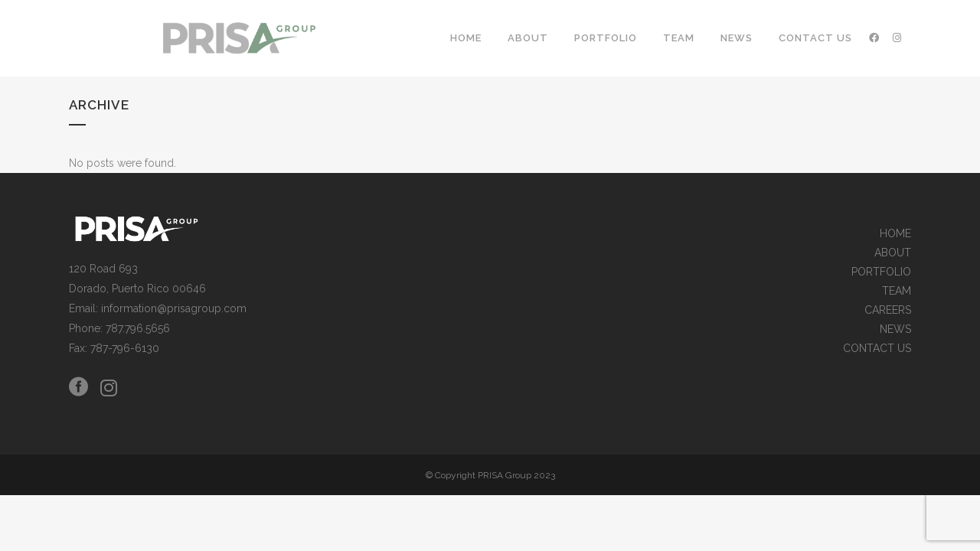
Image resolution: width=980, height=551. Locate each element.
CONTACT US (877, 349)
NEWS (895, 329)
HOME (895, 234)
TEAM (897, 291)
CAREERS (888, 310)
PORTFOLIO (881, 272)
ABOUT (893, 253)
